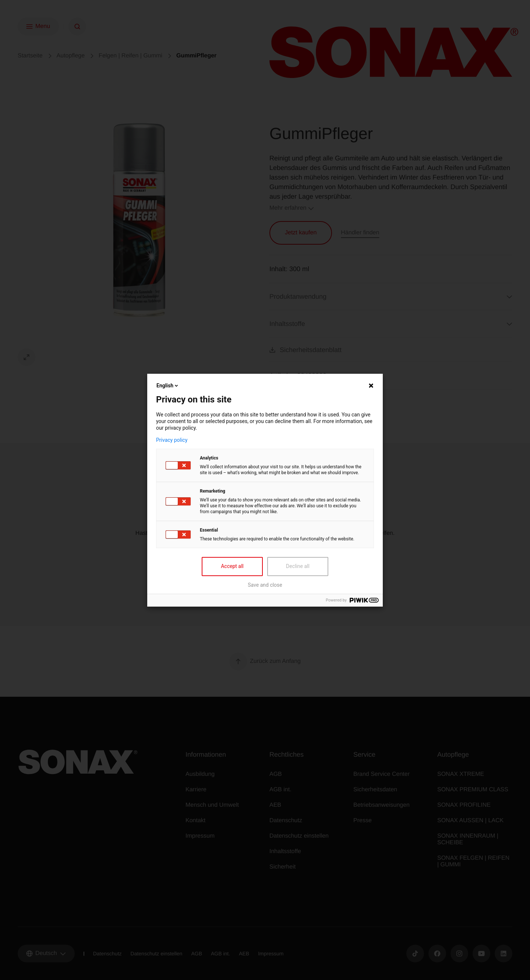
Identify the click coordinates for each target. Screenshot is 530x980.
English (168, 386)
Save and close (265, 585)
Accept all (232, 566)
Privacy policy (172, 440)
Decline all (298, 566)
